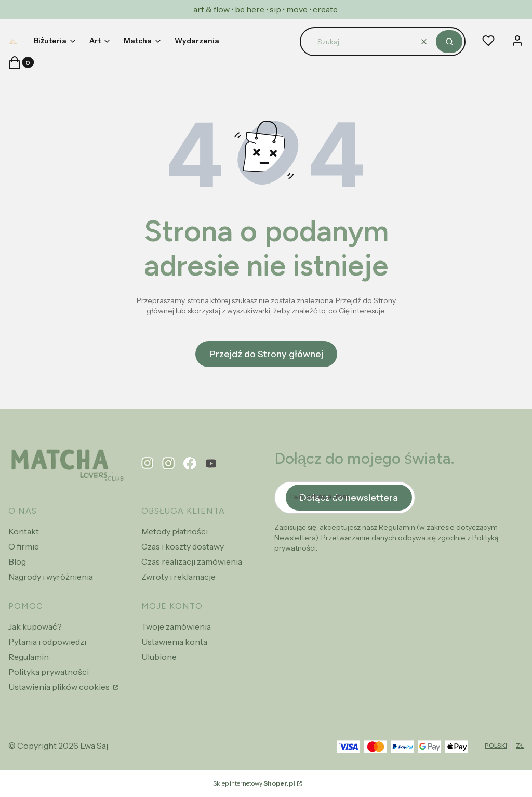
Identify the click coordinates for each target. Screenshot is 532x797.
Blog (17, 561)
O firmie (24, 546)
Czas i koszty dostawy (183, 546)
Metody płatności (175, 531)
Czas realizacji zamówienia (192, 561)
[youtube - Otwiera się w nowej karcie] (211, 463)
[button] (449, 42)
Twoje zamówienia (176, 626)
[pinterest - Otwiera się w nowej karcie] (148, 463)
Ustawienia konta (174, 642)
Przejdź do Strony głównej (266, 354)
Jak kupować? (35, 626)
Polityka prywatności (49, 672)
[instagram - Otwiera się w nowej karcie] (169, 463)
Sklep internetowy (254, 783)
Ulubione (159, 657)
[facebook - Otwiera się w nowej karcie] (190, 463)
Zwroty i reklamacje (178, 577)
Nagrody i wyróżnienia (51, 577)
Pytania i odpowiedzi (47, 642)
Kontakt (24, 531)
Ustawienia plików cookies (60, 687)
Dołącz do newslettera (349, 498)
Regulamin (29, 657)
